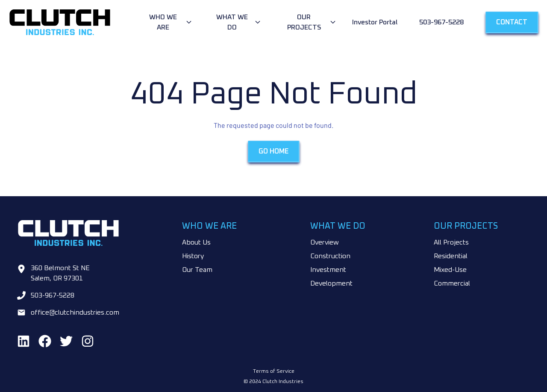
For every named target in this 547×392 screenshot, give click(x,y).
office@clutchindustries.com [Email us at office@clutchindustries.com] (75, 312)
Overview (325, 242)
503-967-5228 (441, 22)
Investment (328, 270)
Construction (330, 256)
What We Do (232, 22)
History (193, 256)
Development (331, 283)
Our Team (197, 270)
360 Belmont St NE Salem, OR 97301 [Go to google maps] (60, 273)
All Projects (451, 242)
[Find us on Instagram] (88, 341)
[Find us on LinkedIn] (24, 341)
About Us (196, 242)
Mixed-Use (450, 270)
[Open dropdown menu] (168, 22)
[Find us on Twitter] (66, 341)
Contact (512, 22)
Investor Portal (375, 22)
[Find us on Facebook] (45, 341)
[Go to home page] (75, 22)
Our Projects (304, 22)
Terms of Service (274, 371)
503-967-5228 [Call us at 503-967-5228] (53, 295)
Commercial (452, 283)
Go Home (273, 152)
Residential (451, 256)
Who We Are (163, 22)
